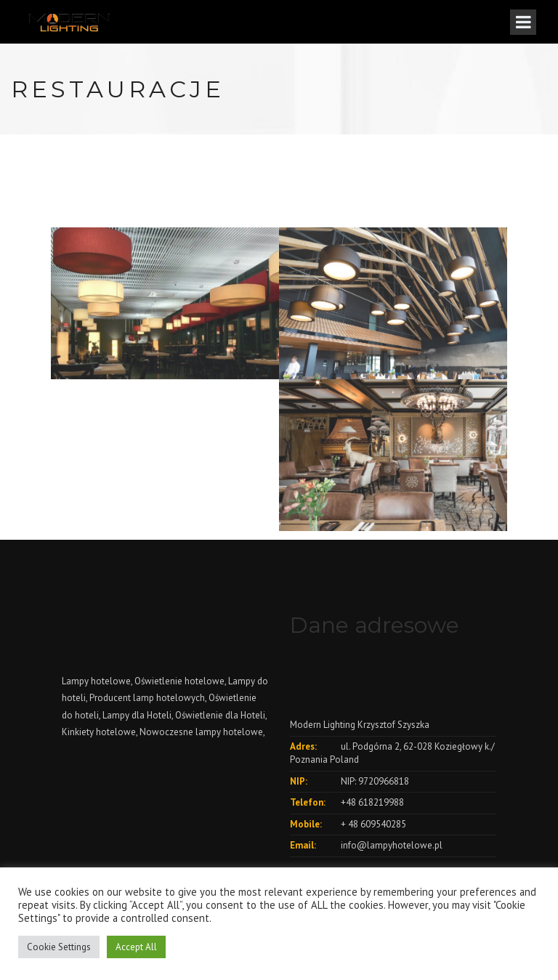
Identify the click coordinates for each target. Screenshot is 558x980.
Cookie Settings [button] (59, 947)
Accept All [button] (136, 947)
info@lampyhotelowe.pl (392, 845)
